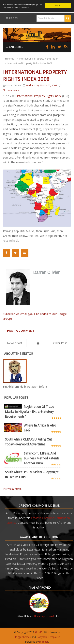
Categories (15, 47)
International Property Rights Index (39, 96)
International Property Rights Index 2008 (28, 63)
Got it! (58, 5)
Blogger (44, 642)
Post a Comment (21, 330)
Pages (12, 18)
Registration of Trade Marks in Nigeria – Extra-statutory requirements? (30, 411)
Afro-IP (38, 632)
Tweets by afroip (12, 489)
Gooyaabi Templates (48, 637)
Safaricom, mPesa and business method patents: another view (42, 458)
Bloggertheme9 (22, 637)
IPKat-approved (44, 616)
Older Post (60, 343)
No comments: (11, 90)
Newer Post (15, 343)
